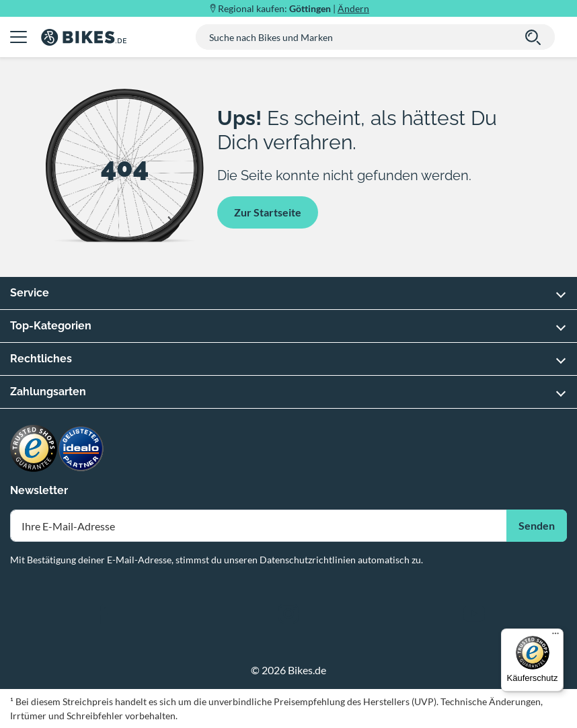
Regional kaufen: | (294, 8)
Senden (537, 525)
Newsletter (39, 490)
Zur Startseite (268, 212)
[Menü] (555, 637)
